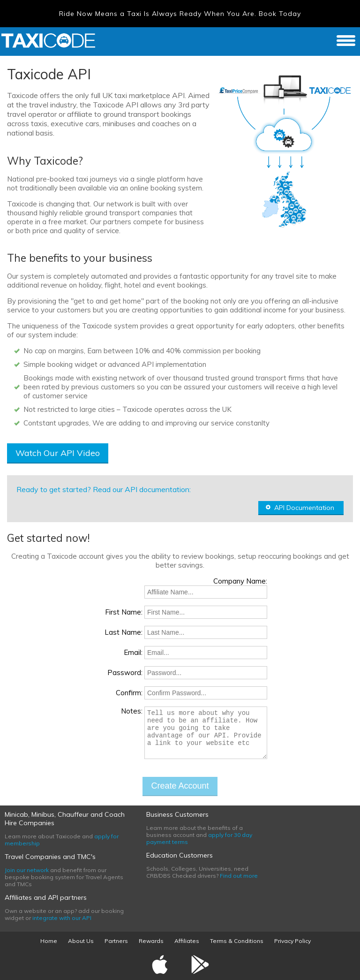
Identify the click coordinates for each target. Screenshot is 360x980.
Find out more (239, 876)
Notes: (132, 711)
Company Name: (240, 581)
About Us (81, 941)
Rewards (151, 941)
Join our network (27, 870)
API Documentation (300, 508)
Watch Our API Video (58, 453)
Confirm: (129, 693)
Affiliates (187, 941)
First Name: (124, 612)
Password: (125, 672)
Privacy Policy (292, 941)
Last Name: (124, 632)
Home (49, 941)
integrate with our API (62, 918)
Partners (116, 941)
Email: (133, 652)
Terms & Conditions (237, 941)
